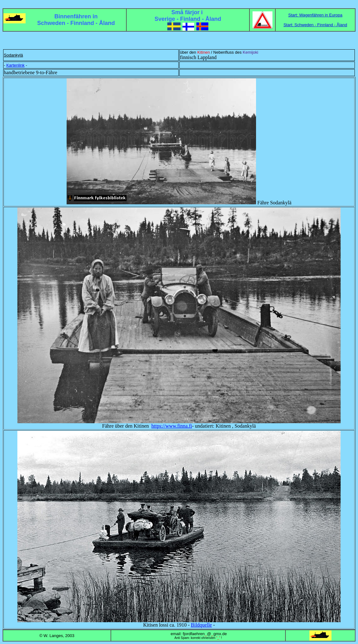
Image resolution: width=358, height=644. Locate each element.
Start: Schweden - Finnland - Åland (315, 25)
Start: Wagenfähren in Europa (315, 15)
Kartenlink (15, 65)
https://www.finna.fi (172, 426)
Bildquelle (202, 625)
